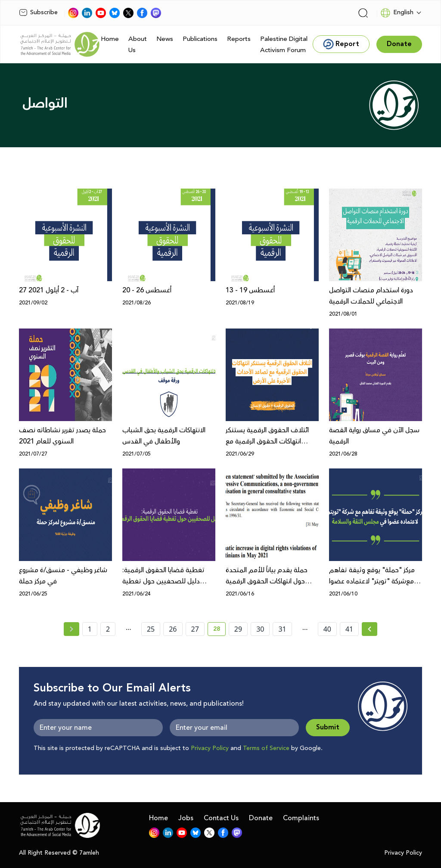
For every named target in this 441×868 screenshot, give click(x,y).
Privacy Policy (210, 748)
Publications (200, 39)
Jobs (186, 818)
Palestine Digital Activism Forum (284, 45)
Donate (261, 818)
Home (110, 39)
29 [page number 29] (238, 629)
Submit (328, 727)
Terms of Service (266, 748)
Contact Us (221, 818)
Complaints (301, 818)
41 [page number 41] (349, 629)
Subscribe (38, 12)
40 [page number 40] (327, 629)
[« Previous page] (71, 629)
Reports (239, 39)
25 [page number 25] (151, 629)
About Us (138, 45)
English (397, 13)
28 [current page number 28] (219, 630)
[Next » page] (370, 629)
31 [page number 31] (282, 629)
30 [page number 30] (260, 629)
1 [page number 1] (90, 629)
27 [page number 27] (195, 629)
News (165, 39)
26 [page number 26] (173, 629)
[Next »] (370, 629)
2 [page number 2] (108, 629)
